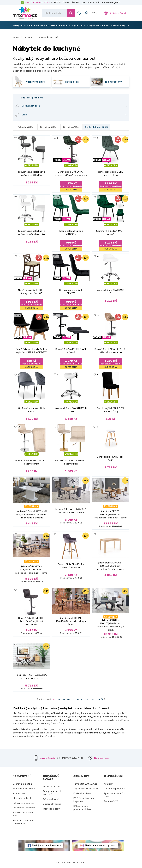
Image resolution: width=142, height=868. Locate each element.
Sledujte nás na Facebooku (46, 845)
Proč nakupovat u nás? (24, 789)
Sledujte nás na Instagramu (100, 845)
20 (19, 256)
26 (19, 197)
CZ (93, 13)
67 (98, 197)
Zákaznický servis (52, 804)
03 (64, 699)
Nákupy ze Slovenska (23, 803)
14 (19, 315)
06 (78, 699)
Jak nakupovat (20, 793)
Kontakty (108, 784)
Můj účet (86, 13)
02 (59, 699)
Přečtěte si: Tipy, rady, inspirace (84, 800)
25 (93, 699)
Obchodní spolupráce (115, 789)
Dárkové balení (51, 799)
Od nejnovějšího (26, 127)
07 (82, 699)
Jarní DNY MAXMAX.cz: (38, 2)
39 (98, 256)
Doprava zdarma (52, 786)
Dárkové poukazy (82, 793)
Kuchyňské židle (35, 82)
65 (19, 138)
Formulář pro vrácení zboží (23, 814)
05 (73, 699)
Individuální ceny (51, 809)
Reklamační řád (112, 801)
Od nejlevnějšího (49, 127)
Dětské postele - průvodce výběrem (83, 808)
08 (87, 699)
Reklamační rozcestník (24, 808)
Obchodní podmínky (23, 798)
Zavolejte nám (48, 758)
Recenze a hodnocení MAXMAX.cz (24, 822)
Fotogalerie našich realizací (52, 793)
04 (68, 699)
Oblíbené (79, 13)
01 (54, 699)
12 (58, 315)
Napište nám (101, 758)
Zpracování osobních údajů (114, 795)
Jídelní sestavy (113, 82)
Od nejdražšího (71, 127)
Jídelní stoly (72, 82)
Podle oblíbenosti (96, 127)
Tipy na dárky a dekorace (86, 789)
